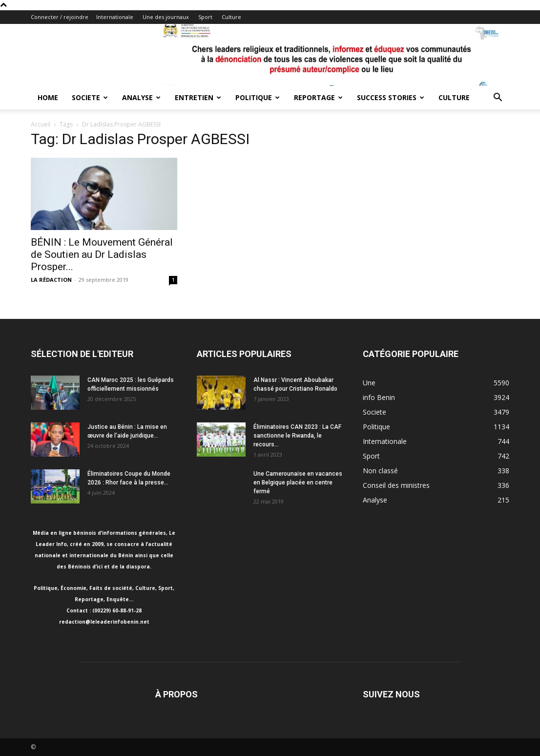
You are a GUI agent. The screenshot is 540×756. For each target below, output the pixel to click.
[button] (498, 98)
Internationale (115, 17)
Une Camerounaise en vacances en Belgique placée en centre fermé (298, 483)
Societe (90, 97)
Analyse (141, 97)
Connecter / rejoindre (60, 17)
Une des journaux (166, 17)
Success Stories (391, 97)
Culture (231, 17)
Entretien (198, 97)
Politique (258, 97)
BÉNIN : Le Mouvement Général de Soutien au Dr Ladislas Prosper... (102, 254)
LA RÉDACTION (51, 280)
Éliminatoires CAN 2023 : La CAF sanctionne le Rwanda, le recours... (297, 436)
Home (48, 97)
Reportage (318, 97)
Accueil (41, 124)
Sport (205, 17)
